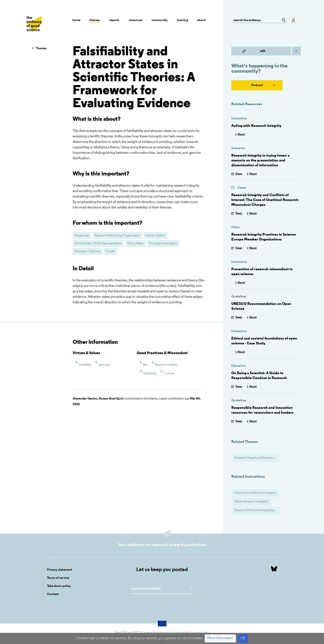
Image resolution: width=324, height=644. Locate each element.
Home (76, 20)
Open (239, 174)
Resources (136, 20)
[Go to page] (283, 20)
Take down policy (59, 586)
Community (160, 20)
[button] (220, 638)
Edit (263, 51)
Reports (114, 20)
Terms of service (58, 578)
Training (182, 20)
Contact (53, 594)
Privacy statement (60, 570)
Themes (95, 20)
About (201, 20)
